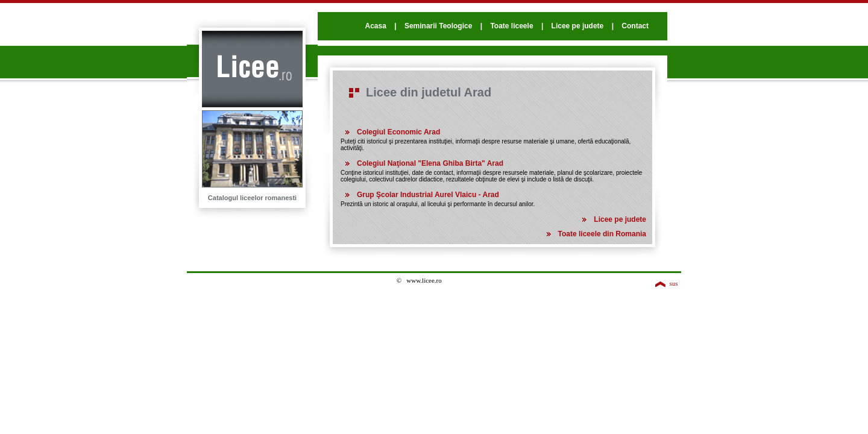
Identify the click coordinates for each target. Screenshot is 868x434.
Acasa (375, 26)
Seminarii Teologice (438, 26)
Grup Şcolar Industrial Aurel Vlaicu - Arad (428, 195)
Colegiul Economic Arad (398, 132)
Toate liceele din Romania (602, 234)
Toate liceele (511, 26)
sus (673, 283)
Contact (635, 26)
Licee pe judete (578, 26)
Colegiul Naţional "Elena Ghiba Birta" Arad (430, 163)
